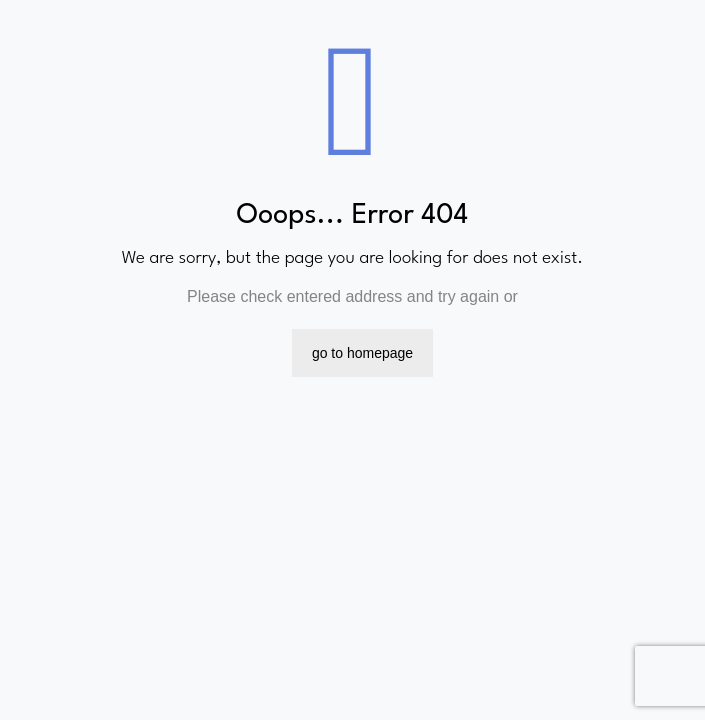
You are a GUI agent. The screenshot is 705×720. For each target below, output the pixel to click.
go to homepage (362, 353)
